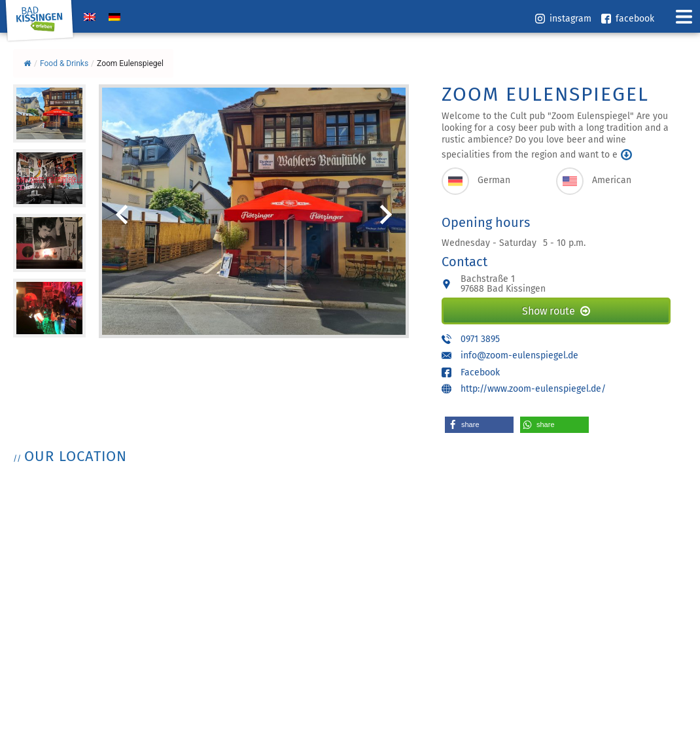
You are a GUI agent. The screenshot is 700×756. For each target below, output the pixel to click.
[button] (479, 425)
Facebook (480, 372)
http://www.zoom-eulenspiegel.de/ (533, 389)
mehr (626, 155)
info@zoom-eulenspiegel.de (519, 355)
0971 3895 (480, 339)
